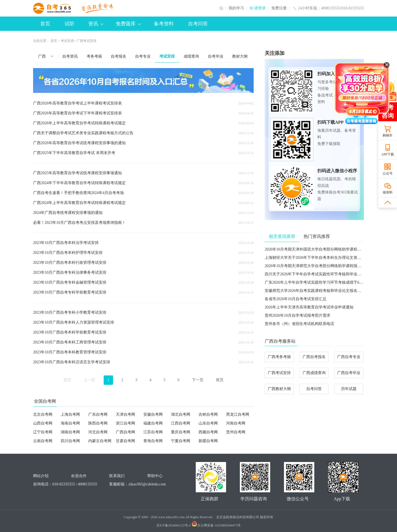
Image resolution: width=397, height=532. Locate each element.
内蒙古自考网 (100, 441)
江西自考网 (181, 423)
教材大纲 (240, 56)
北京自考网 (43, 414)
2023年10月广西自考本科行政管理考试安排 (70, 263)
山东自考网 (208, 423)
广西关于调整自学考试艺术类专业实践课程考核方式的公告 (83, 133)
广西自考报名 (314, 357)
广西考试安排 (279, 373)
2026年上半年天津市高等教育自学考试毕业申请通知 (309, 307)
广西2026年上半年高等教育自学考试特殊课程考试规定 (79, 123)
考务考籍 (94, 56)
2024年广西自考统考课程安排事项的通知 (68, 213)
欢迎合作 (79, 476)
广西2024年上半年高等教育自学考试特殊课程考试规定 (79, 203)
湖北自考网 (181, 414)
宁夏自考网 (181, 441)
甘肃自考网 (125, 441)
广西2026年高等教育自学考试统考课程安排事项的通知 (79, 143)
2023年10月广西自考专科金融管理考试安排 (70, 282)
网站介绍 (41, 476)
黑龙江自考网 (238, 414)
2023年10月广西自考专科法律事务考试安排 (70, 272)
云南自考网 (43, 441)
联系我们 (117, 476)
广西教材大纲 (279, 389)
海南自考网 (70, 423)
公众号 (388, 173)
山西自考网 (43, 423)
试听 (69, 24)
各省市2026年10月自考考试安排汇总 (296, 299)
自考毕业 (216, 56)
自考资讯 (70, 56)
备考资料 (164, 24)
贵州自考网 (236, 432)
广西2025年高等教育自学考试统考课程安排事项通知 (77, 173)
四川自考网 (70, 441)
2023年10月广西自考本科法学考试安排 (66, 243)
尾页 (220, 380)
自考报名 (119, 56)
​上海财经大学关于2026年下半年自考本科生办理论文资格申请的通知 (323, 258)
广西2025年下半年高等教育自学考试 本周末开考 (74, 153)
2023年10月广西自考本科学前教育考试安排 (70, 332)
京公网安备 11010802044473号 (216, 525)
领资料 (388, 192)
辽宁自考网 (43, 432)
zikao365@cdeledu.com (147, 484)
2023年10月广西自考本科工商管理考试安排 (70, 342)
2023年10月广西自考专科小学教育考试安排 (70, 312)
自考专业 (143, 56)
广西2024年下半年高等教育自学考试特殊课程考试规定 (79, 183)
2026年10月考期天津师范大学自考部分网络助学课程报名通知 (317, 266)
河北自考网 (98, 432)
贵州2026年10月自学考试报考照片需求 (297, 315)
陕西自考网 (98, 423)
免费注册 (279, 8)
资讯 (96, 24)
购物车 (388, 135)
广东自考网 (98, 414)
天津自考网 (125, 414)
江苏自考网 (153, 432)
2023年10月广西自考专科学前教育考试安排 (70, 292)
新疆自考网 (208, 441)
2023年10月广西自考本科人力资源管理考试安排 (74, 322)
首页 (45, 24)
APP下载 (388, 154)
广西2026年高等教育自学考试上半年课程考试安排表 (77, 103)
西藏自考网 (208, 432)
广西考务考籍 (279, 357)
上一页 (89, 380)
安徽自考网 (153, 414)
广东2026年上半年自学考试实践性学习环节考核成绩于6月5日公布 (321, 282)
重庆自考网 (181, 432)
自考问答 (198, 24)
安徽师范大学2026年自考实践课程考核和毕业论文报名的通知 (317, 291)
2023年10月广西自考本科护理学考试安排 (68, 253)
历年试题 (349, 389)
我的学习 (236, 8)
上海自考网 (70, 414)
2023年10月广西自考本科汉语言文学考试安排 (72, 362)
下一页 (198, 380)
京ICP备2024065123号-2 (174, 525)
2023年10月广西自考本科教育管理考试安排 (70, 352)
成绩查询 (191, 56)
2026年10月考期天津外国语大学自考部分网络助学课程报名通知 (319, 249)
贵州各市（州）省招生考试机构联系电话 (299, 324)
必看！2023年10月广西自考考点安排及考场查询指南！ (79, 223)
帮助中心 (155, 476)
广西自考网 (125, 432)
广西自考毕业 (349, 373)
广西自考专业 (349, 357)
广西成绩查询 (314, 373)
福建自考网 (153, 423)
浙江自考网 (125, 423)
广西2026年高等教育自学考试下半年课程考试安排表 (77, 113)
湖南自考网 (70, 432)
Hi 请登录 (258, 8)
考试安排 (67, 41)
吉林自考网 (208, 414)
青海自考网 (153, 441)
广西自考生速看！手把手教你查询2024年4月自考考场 (78, 193)
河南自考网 (236, 423)
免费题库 (128, 24)
